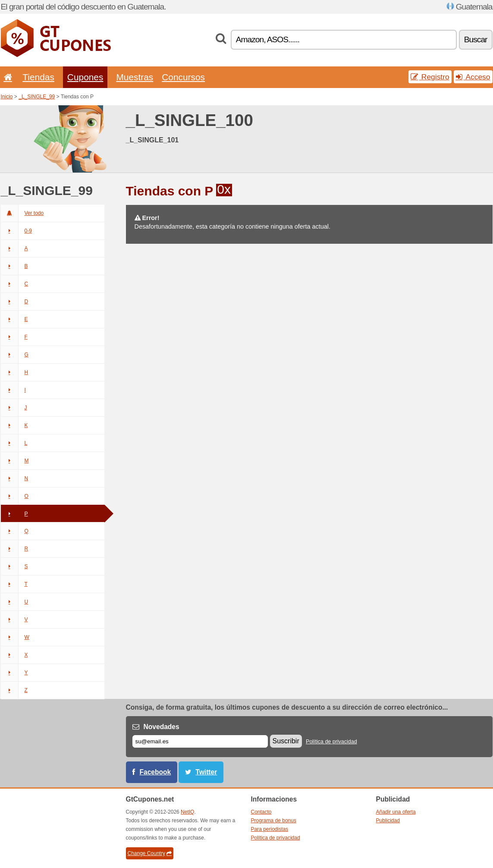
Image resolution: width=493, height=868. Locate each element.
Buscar (476, 39)
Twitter (206, 772)
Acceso (473, 77)
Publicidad (388, 821)
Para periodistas (270, 829)
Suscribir (286, 741)
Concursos (183, 77)
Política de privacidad (331, 742)
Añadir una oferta (396, 812)
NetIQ (187, 812)
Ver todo (22, 213)
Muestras (135, 77)
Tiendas (38, 77)
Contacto (261, 812)
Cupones (85, 77)
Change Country (150, 853)
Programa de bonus (274, 821)
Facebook (155, 772)
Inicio (7, 97)
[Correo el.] (200, 741)
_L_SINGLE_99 (37, 97)
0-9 (16, 231)
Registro (430, 77)
